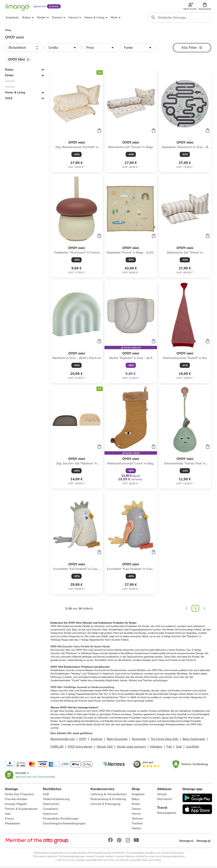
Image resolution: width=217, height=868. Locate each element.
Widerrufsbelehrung (56, 800)
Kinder (9, 77)
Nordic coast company (131, 748)
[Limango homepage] (18, 7)
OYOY (83, 740)
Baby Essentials (117, 740)
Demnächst (164, 800)
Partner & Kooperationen (22, 810)
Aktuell (162, 795)
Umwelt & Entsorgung (106, 805)
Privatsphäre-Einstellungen (61, 820)
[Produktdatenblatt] (77, 122)
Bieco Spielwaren (194, 740)
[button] (205, 7)
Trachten (137, 825)
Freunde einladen (16, 800)
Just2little (193, 748)
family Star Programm (20, 795)
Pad (169, 748)
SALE (9, 100)
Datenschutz (51, 805)
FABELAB (57, 748)
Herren (136, 815)
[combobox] (179, 19)
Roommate (139, 740)
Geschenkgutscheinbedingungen (64, 825)
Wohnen (137, 820)
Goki (179, 748)
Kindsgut (97, 740)
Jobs (8, 815)
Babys (9, 71)
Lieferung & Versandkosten (109, 795)
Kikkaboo (156, 748)
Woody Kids (105, 748)
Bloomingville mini (63, 740)
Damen (136, 810)
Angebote (138, 795)
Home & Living (15, 94)
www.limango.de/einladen (170, 858)
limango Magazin (16, 805)
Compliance (51, 810)
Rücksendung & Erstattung (108, 800)
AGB (46, 795)
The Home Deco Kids (164, 740)
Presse (10, 820)
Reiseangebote (167, 814)
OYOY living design (80, 748)
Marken (137, 830)
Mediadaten (13, 825)
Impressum (50, 815)
